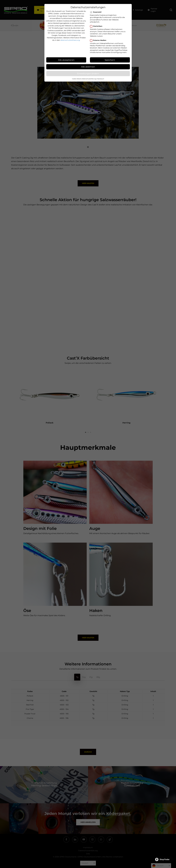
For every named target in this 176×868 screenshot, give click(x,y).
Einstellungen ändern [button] (88, 74)
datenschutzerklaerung (70, 40)
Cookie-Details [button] (77, 79)
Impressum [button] (101, 79)
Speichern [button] (110, 60)
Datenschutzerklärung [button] (89, 79)
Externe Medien (99, 40)
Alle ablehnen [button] (88, 67)
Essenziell (97, 12)
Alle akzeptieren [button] (66, 60)
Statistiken (97, 26)
